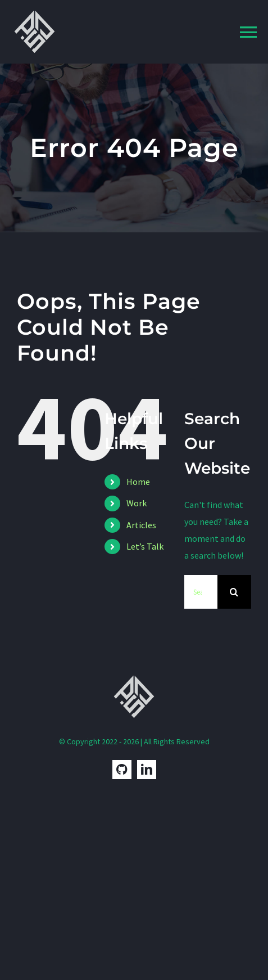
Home (138, 482)
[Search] (234, 592)
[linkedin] (147, 770)
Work (137, 503)
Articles (141, 525)
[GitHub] (122, 770)
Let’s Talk (145, 546)
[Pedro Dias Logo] (35, 10)
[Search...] (201, 592)
